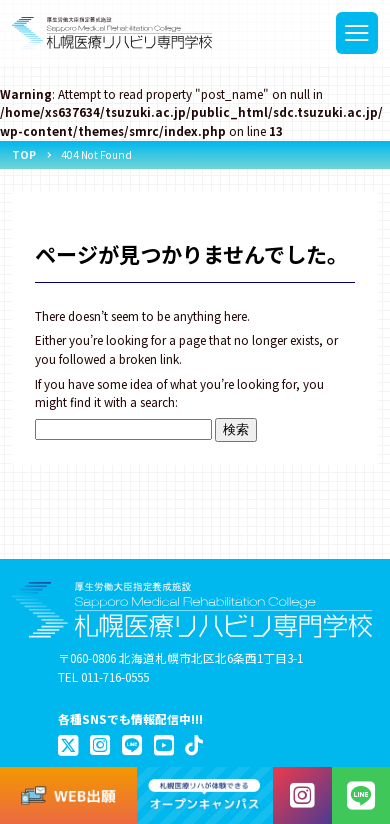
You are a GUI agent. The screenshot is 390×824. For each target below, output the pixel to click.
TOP (24, 154)
